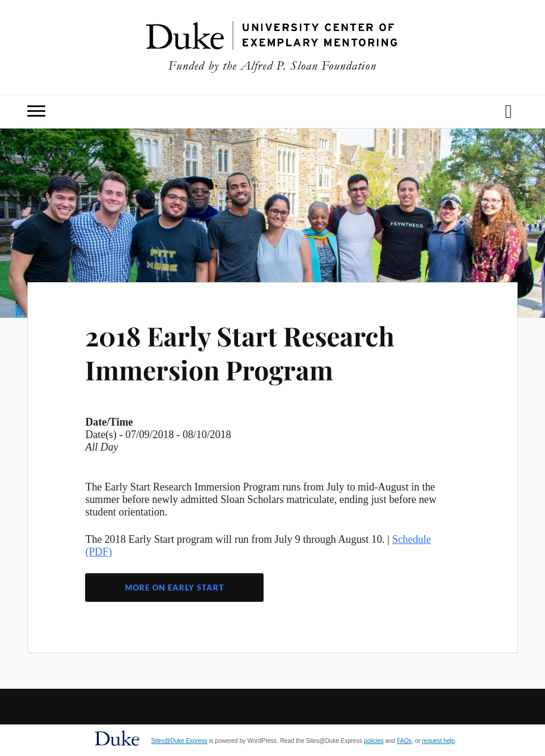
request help (438, 741)
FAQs (404, 741)
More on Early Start (175, 588)
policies (373, 741)
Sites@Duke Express (179, 741)
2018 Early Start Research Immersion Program (240, 352)
